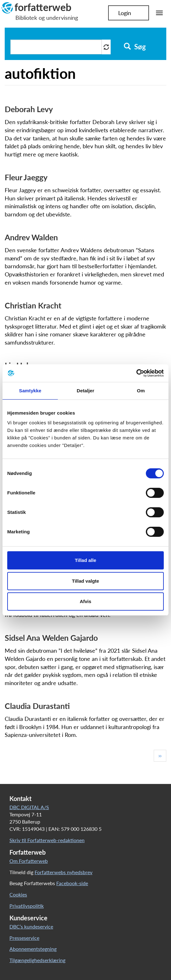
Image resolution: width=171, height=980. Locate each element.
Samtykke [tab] (30, 391)
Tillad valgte (85, 581)
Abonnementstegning (33, 949)
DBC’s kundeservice (31, 926)
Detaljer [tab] (85, 391)
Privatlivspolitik (27, 906)
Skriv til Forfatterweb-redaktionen (47, 840)
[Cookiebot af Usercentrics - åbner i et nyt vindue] (136, 373)
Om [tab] (141, 391)
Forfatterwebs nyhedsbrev (63, 872)
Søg (135, 47)
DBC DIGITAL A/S (29, 807)
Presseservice (24, 938)
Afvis (86, 601)
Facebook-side (72, 883)
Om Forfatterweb (29, 861)
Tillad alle (85, 560)
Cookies (18, 894)
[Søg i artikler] (56, 47)
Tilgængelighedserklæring (37, 960)
